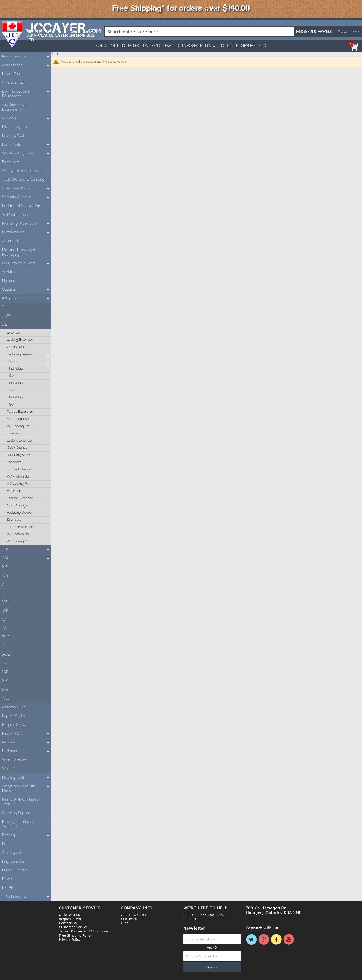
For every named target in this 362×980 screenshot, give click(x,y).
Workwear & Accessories (26, 171)
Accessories (26, 65)
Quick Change (29, 347)
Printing (26, 835)
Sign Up (233, 46)
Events (102, 46)
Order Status (69, 915)
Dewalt (8, 879)
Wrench (26, 769)
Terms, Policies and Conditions (84, 931)
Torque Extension (29, 412)
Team (167, 46)
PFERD (26, 888)
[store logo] (12, 35)
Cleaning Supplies (26, 813)
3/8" (26, 567)
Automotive (26, 241)
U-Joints (26, 751)
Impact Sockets (26, 716)
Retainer (26, 743)
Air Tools (26, 118)
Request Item (138, 46)
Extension (29, 333)
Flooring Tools (26, 778)
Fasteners (26, 162)
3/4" (26, 558)
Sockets (26, 290)
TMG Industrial (26, 897)
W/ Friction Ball (29, 419)
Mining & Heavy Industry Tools (26, 802)
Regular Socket (15, 725)
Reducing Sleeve (29, 355)
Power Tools (26, 74)
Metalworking (26, 232)
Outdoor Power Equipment (26, 107)
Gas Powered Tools (26, 263)
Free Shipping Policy (75, 935)
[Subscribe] (212, 967)
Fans (26, 844)
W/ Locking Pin (29, 426)
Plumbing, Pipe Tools (26, 224)
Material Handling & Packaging (26, 252)
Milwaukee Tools (26, 57)
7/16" (26, 576)
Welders (26, 272)
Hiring (156, 46)
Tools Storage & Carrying (26, 180)
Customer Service (188, 46)
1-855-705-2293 (313, 32)
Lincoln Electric (15, 870)
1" (26, 307)
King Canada (13, 862)
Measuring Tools (26, 127)
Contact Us (215, 46)
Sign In (355, 32)
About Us (118, 46)
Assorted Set (14, 707)
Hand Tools (26, 145)
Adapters (26, 298)
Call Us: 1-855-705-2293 (204, 915)
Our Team (129, 919)
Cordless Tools (26, 83)
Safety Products (26, 189)
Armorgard (12, 853)
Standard (29, 362)
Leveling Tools (26, 136)
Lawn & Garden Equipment (26, 94)
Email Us (190, 919)
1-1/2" (26, 316)
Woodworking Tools (26, 153)
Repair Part (26, 734)
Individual (16, 369)
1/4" (26, 550)
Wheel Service (26, 760)
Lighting (26, 281)
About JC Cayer (134, 915)
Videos (342, 32)
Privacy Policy (70, 939)
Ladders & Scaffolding (26, 206)
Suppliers (249, 46)
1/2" (26, 325)
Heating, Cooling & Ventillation (26, 824)
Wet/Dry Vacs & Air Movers (26, 789)
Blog (262, 46)
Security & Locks (26, 197)
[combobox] (199, 32)
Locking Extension (29, 340)
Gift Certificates (26, 215)
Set (12, 376)
